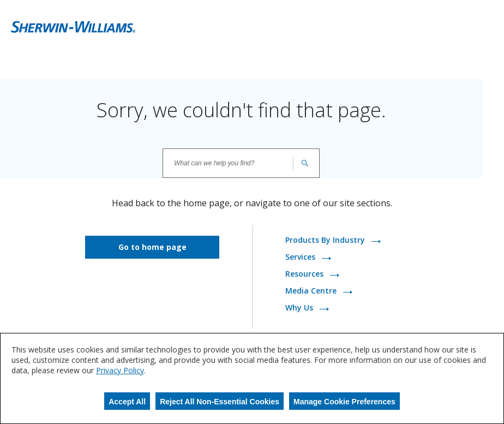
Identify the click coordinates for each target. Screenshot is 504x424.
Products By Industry (326, 240)
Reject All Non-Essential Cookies (220, 402)
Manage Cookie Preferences (344, 402)
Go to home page (152, 247)
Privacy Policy (120, 370)
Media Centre (312, 291)
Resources (305, 274)
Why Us (300, 308)
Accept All (127, 402)
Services (301, 257)
